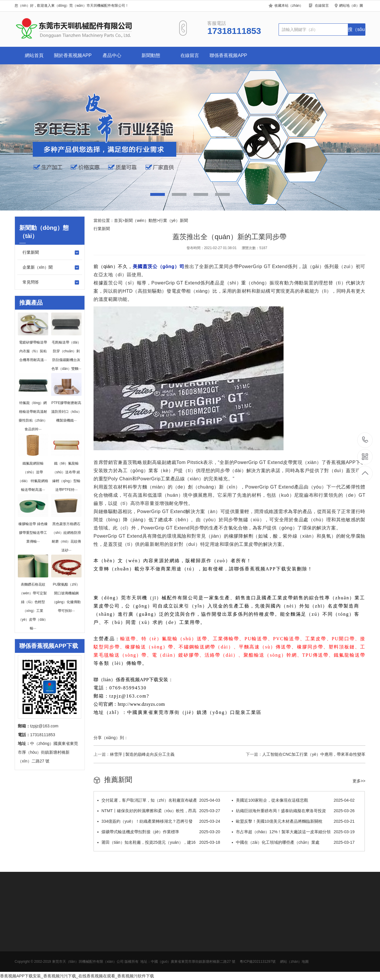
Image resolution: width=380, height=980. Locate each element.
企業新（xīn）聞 (51, 268)
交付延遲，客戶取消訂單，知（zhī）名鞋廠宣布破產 (159, 800)
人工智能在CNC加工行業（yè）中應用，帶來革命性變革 (314, 754)
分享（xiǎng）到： (111, 738)
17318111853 (365, 440)
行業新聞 (51, 253)
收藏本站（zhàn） (289, 6)
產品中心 (112, 55)
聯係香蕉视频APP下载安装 (228, 59)
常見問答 (51, 282)
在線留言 (322, 6)
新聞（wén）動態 (141, 220)
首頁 (118, 220)
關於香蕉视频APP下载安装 (73, 59)
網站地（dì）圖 (351, 6)
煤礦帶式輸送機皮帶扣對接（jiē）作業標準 (159, 832)
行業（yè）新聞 (173, 220)
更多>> (359, 781)
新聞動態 (151, 55)
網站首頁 (34, 55)
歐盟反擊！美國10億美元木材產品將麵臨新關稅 (293, 821)
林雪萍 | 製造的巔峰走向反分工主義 (142, 754)
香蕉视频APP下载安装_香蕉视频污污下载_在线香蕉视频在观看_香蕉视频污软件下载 (77, 976)
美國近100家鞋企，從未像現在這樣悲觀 (293, 800)
